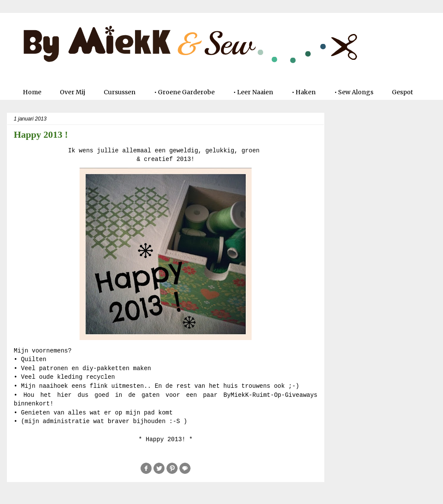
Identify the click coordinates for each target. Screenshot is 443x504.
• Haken (304, 92)
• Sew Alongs (354, 92)
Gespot (402, 92)
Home (32, 92)
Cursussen (120, 92)
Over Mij (72, 92)
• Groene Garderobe (184, 92)
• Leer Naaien (253, 92)
